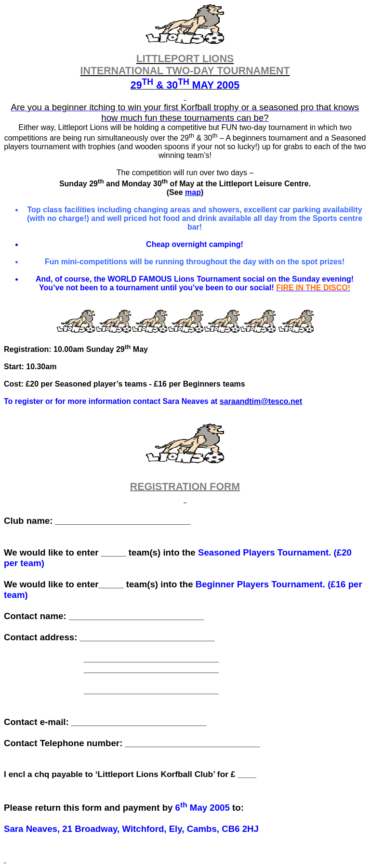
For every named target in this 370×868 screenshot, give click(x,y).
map (193, 192)
